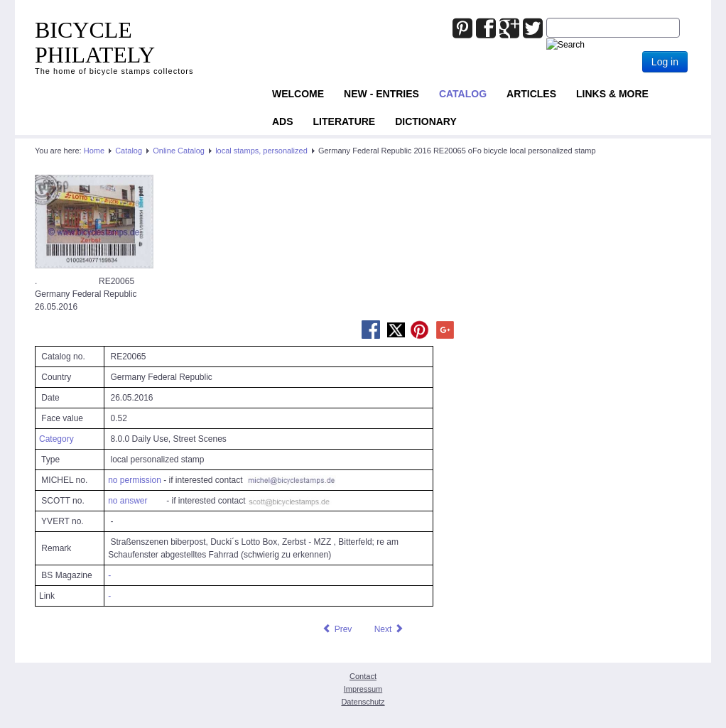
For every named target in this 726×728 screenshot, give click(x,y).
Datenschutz (363, 702)
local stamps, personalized (261, 151)
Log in (665, 62)
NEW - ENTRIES (381, 94)
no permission (135, 480)
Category (56, 439)
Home (94, 151)
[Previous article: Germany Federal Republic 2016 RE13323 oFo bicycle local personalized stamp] (337, 629)
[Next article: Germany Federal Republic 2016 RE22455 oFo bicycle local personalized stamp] (389, 629)
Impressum (363, 689)
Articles (531, 94)
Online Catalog (179, 151)
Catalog (463, 94)
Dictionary (426, 121)
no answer (128, 501)
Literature (345, 121)
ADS (283, 121)
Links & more (612, 94)
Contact (363, 676)
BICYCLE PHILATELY (95, 42)
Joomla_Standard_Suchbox (547, 18)
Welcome (298, 94)
